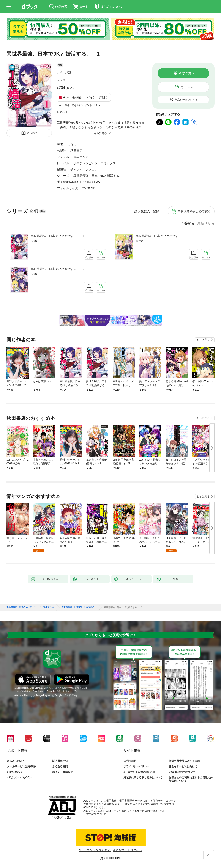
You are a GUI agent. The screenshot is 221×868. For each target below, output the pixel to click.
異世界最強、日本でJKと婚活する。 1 (58, 236)
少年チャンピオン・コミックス (95, 163)
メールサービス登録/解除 (21, 766)
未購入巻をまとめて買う (194, 211)
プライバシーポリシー (136, 766)
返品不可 (62, 112)
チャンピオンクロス (84, 169)
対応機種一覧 (60, 761)
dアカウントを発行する (95, 850)
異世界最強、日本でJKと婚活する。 (98, 176)
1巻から (188, 223)
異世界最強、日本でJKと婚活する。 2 (163, 236)
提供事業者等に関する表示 (184, 761)
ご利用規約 (130, 761)
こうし (62, 73)
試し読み (32, 133)
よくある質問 (60, 766)
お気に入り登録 (148, 211)
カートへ (187, 87)
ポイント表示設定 (63, 772)
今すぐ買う (187, 73)
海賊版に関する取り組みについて (143, 777)
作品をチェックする (186, 100)
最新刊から (206, 223)
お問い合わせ (15, 772)
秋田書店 (76, 151)
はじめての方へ (16, 761)
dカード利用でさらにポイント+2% (77, 105)
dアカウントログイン (19, 777)
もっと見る (203, 340)
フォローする (69, 73)
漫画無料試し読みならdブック (21, 607)
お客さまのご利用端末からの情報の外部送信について (191, 779)
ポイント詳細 (96, 97)
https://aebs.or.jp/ (96, 814)
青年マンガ (81, 157)
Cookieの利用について (182, 772)
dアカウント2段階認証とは (139, 772)
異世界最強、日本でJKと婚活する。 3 (58, 269)
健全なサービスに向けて (183, 766)
